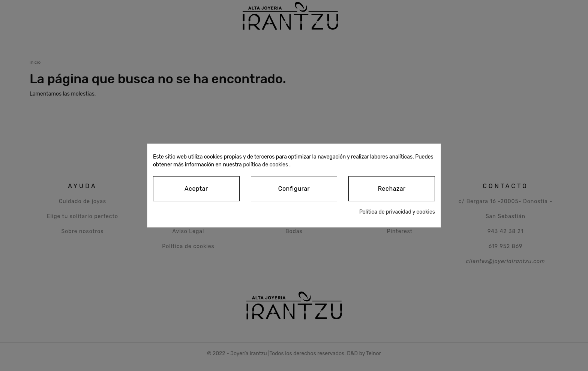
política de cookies (265, 165)
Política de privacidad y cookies (397, 212)
